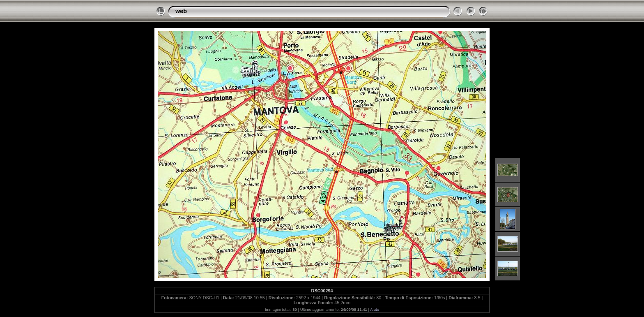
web (181, 11)
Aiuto (375, 309)
